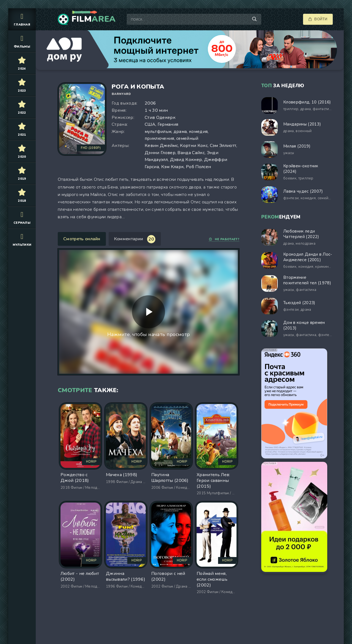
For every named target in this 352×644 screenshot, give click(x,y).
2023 (22, 85)
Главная (22, 19)
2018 (22, 195)
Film (94, 19)
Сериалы (22, 217)
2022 (22, 107)
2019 (22, 173)
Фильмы (22, 41)
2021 (22, 129)
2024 (22, 63)
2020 (22, 151)
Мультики (22, 239)
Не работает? (224, 239)
